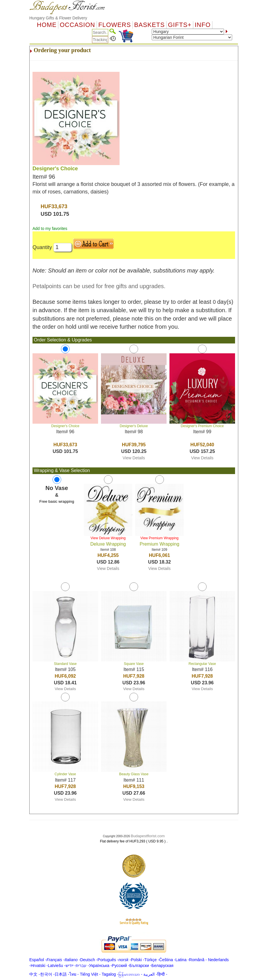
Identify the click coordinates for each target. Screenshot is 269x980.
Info (203, 25)
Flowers (115, 25)
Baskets (149, 25)
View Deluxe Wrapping (108, 538)
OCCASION (77, 25)
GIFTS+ (180, 25)
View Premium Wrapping (160, 538)
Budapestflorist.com (148, 836)
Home (47, 25)
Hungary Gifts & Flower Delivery (58, 18)
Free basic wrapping (57, 501)
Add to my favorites (50, 228)
